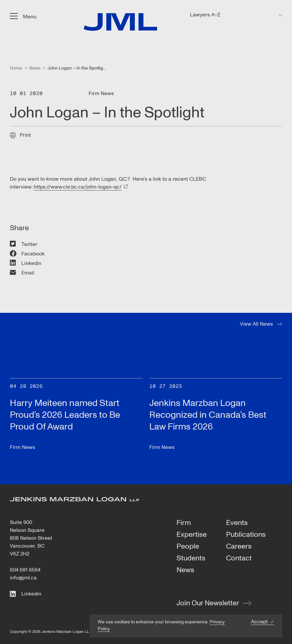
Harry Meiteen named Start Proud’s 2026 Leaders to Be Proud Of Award (65, 415)
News (185, 570)
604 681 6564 (25, 570)
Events (237, 523)
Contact (239, 558)
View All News (256, 324)
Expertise (192, 535)
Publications (246, 535)
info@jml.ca (23, 578)
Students (191, 558)
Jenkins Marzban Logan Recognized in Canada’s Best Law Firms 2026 (208, 415)
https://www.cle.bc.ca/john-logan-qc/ (78, 187)
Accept (259, 622)
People (188, 547)
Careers (239, 547)
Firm (184, 523)
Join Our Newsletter (208, 603)
